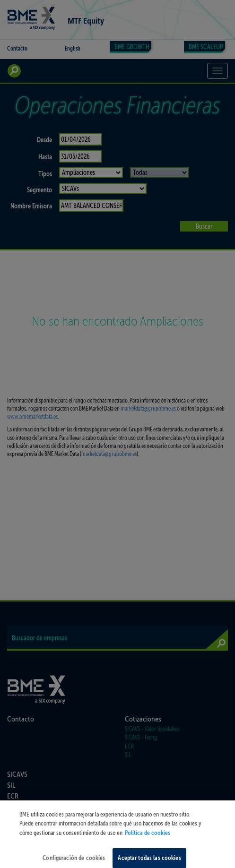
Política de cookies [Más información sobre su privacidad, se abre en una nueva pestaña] (148, 837)
